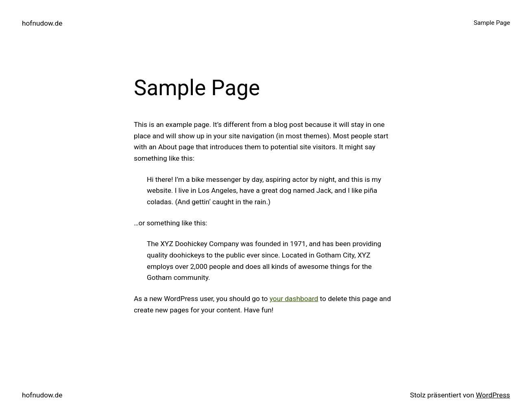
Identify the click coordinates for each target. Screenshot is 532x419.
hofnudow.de (42, 23)
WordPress (493, 395)
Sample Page (492, 23)
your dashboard (294, 299)
